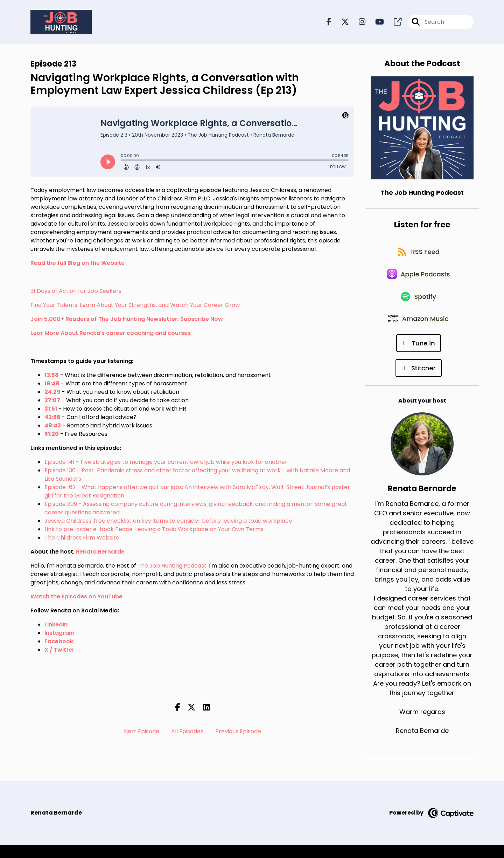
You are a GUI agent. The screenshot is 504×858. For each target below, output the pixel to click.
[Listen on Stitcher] (418, 381)
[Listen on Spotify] (419, 306)
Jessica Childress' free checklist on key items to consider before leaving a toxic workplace (168, 522)
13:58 (52, 376)
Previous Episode (238, 733)
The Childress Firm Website (82, 539)
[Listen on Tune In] (418, 356)
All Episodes (187, 733)
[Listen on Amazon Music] (419, 331)
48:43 (53, 427)
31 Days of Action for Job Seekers (76, 292)
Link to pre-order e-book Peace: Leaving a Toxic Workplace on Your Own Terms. (155, 531)
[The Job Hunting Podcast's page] (393, 23)
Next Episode (142, 733)
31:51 (51, 410)
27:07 (52, 402)
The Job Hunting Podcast (172, 567)
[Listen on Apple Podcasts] (419, 281)
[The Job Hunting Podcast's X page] (341, 23)
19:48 (52, 385)
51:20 (52, 435)
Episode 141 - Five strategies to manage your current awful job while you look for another (166, 463)
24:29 (52, 393)
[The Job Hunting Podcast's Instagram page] (358, 23)
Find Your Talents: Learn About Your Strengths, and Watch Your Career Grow (135, 306)
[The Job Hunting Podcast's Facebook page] (329, 23)
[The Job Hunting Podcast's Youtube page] (375, 23)
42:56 (52, 418)
